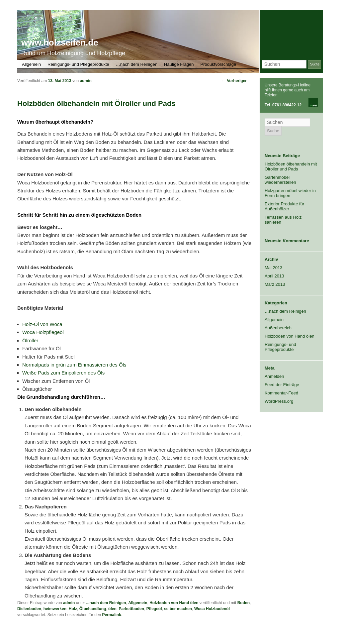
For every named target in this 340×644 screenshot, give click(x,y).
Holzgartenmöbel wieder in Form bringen (290, 193)
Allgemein (31, 64)
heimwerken (55, 609)
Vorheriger (234, 81)
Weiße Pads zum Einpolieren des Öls (63, 373)
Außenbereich (278, 328)
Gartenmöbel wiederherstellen (280, 180)
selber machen (178, 609)
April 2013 (274, 276)
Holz (73, 609)
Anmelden (274, 376)
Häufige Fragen (179, 64)
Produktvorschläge (218, 64)
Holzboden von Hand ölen (174, 603)
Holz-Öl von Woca (42, 324)
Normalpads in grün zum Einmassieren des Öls (74, 365)
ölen (112, 609)
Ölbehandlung (93, 609)
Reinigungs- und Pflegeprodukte (78, 64)
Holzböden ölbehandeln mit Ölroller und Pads (291, 166)
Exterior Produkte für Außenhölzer (284, 206)
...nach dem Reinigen (106, 603)
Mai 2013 (273, 268)
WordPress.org (279, 401)
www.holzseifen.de (60, 43)
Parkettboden (131, 609)
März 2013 (275, 284)
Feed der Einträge (282, 385)
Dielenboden (29, 609)
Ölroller (30, 340)
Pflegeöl (154, 609)
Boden (244, 603)
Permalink (111, 615)
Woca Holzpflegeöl (43, 332)
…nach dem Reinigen (137, 64)
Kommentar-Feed (281, 393)
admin (86, 81)
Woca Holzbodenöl (212, 609)
